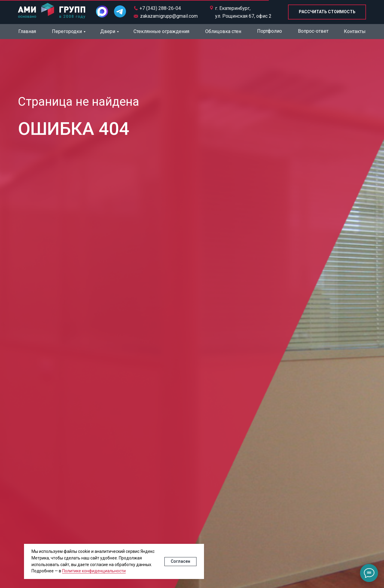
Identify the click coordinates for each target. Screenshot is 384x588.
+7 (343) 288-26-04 (160, 8)
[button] (327, 12)
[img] (52, 11)
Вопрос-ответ (313, 31)
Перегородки (67, 31)
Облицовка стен (223, 31)
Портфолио (270, 31)
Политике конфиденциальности (94, 571)
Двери (108, 31)
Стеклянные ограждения (161, 31)
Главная (27, 31)
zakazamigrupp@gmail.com (169, 16)
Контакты (355, 31)
